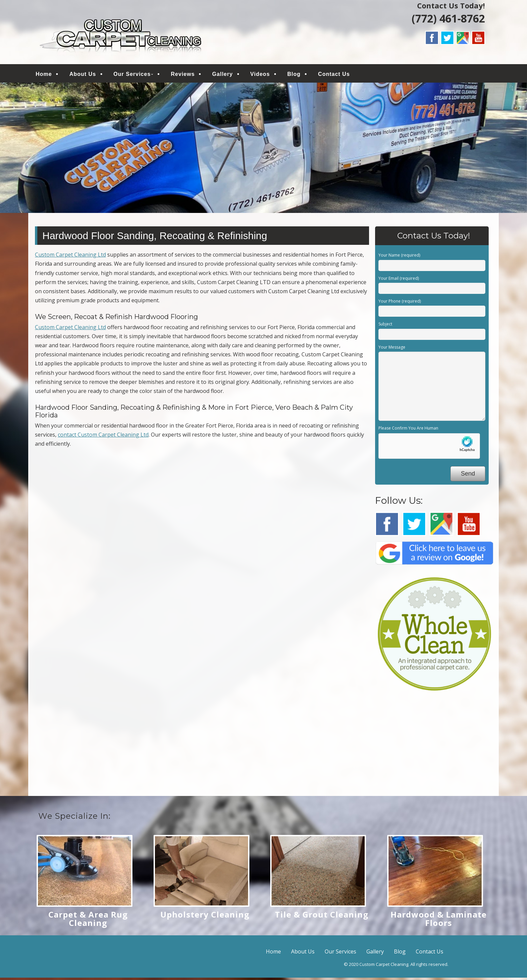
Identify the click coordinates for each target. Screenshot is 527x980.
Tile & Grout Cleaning (322, 917)
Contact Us (334, 75)
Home (44, 75)
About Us (83, 75)
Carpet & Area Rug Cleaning (88, 921)
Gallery (222, 75)
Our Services (132, 75)
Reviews (183, 75)
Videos (260, 75)
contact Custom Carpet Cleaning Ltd (103, 437)
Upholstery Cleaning (205, 917)
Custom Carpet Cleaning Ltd (70, 257)
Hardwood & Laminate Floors (439, 921)
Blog (294, 75)
